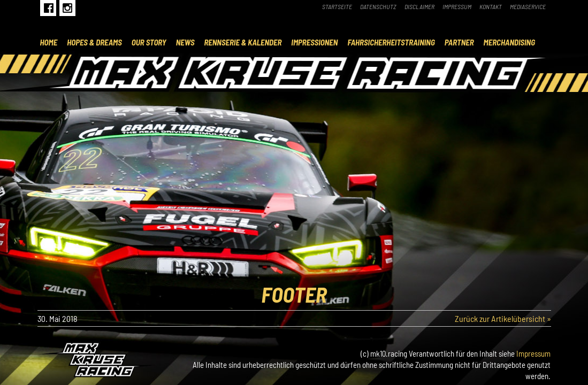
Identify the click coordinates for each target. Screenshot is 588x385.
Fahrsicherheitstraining (391, 42)
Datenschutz (378, 6)
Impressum (457, 6)
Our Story (149, 42)
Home (49, 42)
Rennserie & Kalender (243, 42)
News (185, 42)
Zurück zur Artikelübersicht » (503, 318)
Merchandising (509, 42)
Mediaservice (528, 6)
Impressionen (314, 42)
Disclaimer (419, 6)
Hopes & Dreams (94, 42)
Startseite (337, 6)
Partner (459, 42)
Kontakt (491, 6)
